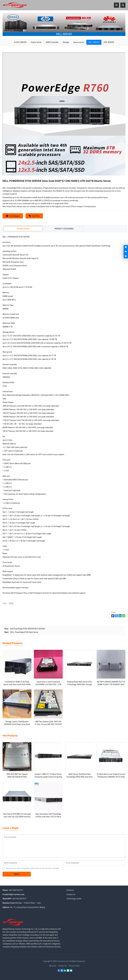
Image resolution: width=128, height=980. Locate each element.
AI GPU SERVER (20, 42)
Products (70, 890)
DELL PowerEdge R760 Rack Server (24, 632)
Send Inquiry (13, 216)
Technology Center (74, 899)
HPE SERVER (109, 42)
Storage (66, 42)
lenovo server (79, 42)
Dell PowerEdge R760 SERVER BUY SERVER (27, 629)
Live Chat (34, 216)
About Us (53, 966)
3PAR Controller (52, 42)
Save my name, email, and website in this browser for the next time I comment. (33, 868)
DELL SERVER (94, 42)
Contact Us (71, 894)
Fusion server (36, 42)
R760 (11, 603)
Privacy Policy (74, 966)
